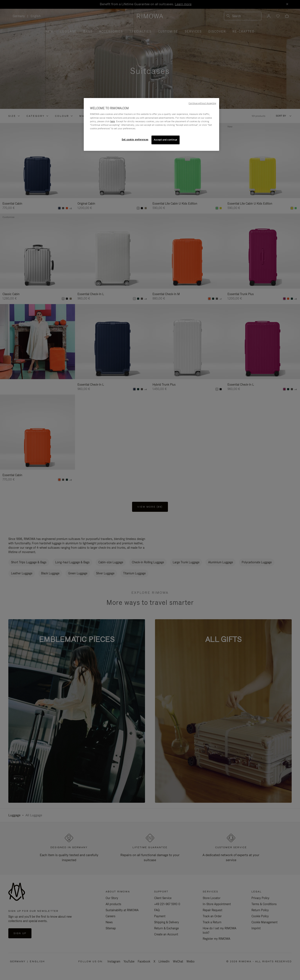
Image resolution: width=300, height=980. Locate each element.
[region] (151, 124)
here (112, 121)
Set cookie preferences (135, 140)
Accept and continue (166, 140)
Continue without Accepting (202, 103)
